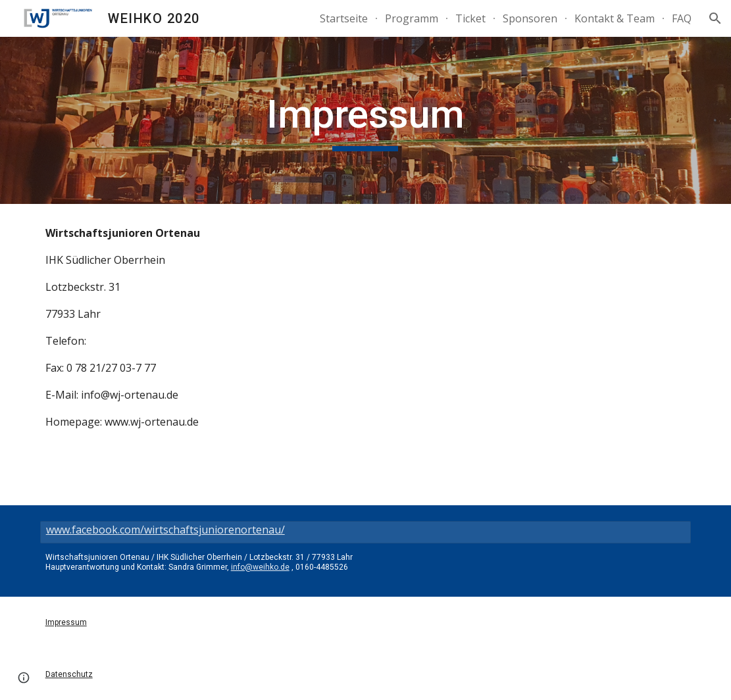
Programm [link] (412, 18)
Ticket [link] (470, 18)
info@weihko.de (260, 567)
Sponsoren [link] (530, 18)
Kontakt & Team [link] (615, 18)
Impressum (66, 622)
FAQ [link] (682, 18)
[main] (365, 120)
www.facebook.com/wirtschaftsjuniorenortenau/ (165, 530)
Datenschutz (69, 674)
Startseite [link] (344, 18)
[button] (715, 18)
